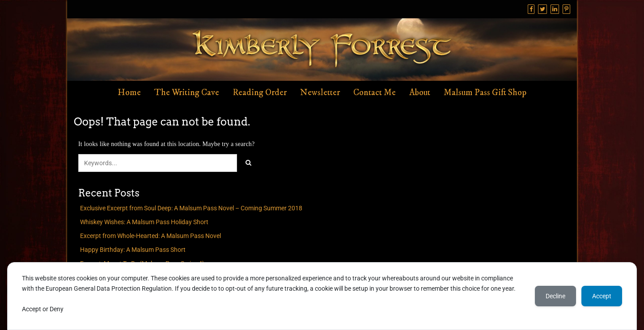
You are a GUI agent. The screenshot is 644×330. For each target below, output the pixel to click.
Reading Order (260, 93)
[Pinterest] (566, 9)
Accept (602, 296)
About (420, 93)
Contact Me (375, 93)
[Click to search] (248, 163)
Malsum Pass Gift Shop (485, 93)
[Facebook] (531, 9)
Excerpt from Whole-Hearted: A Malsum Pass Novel (150, 236)
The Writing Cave (187, 93)
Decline (555, 296)
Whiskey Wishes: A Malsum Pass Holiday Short (144, 222)
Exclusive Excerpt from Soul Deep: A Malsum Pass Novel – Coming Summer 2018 (191, 208)
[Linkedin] (555, 9)
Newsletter (320, 93)
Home (129, 93)
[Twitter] (542, 9)
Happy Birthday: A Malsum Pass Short (133, 250)
